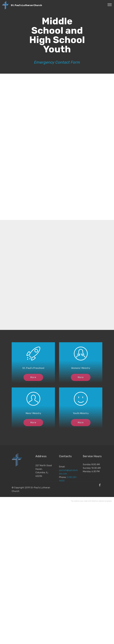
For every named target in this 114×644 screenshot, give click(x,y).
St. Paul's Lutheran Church (26, 5)
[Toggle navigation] (110, 5)
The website (75, 502)
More (33, 379)
